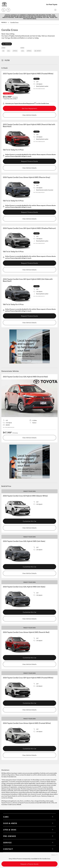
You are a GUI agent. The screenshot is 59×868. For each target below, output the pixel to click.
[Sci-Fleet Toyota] (4, 4)
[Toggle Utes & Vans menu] (53, 830)
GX (3, 51)
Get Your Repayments (29, 108)
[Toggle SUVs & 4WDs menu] (53, 823)
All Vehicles (7, 44)
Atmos (15, 51)
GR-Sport (38, 51)
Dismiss (54, 855)
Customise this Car (30, 521)
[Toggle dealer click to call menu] (4, 10)
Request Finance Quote (29, 161)
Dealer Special (9, 93)
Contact (8, 849)
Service (7, 842)
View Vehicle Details (29, 115)
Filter (7, 60)
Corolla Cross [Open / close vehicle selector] (10, 22)
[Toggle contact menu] (53, 836)
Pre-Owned (10, 836)
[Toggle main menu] (55, 10)
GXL (9, 51)
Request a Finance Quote (29, 864)
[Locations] (8, 10)
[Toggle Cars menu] (53, 817)
